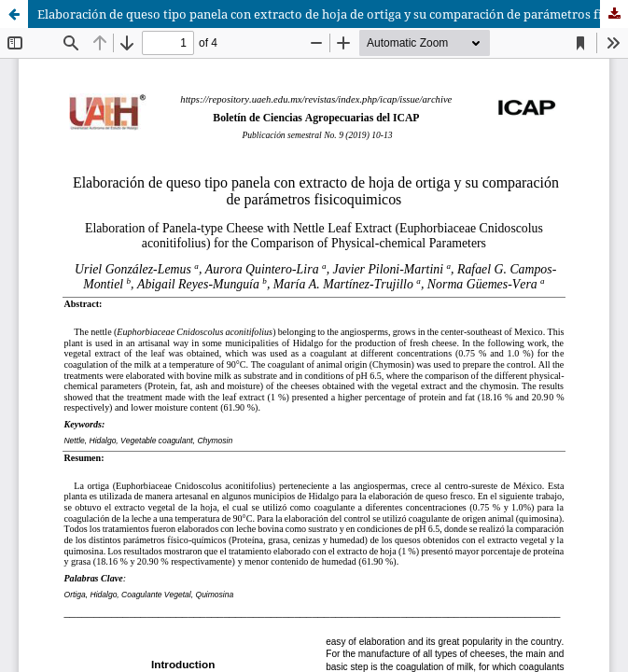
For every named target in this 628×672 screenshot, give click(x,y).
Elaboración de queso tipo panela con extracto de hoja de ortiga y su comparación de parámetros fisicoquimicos (333, 14)
